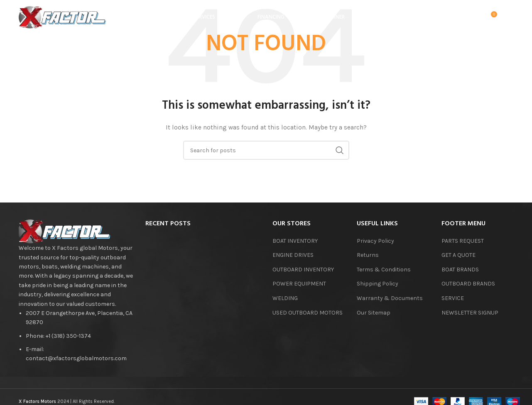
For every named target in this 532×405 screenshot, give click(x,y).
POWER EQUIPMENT (299, 284)
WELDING (285, 298)
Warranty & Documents (390, 298)
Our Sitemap (374, 313)
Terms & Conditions (384, 270)
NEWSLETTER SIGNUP (470, 313)
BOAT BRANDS (460, 270)
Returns (368, 255)
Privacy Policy (375, 241)
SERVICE (453, 298)
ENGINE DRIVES (293, 255)
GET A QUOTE (458, 255)
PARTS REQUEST (463, 241)
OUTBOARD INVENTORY (303, 270)
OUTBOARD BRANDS (468, 284)
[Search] (456, 19)
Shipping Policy (378, 284)
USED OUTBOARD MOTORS (308, 313)
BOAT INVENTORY (295, 241)
